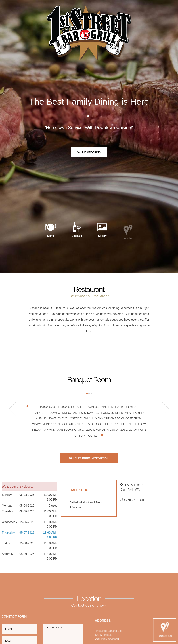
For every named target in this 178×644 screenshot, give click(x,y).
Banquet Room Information (89, 460)
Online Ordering (89, 152)
